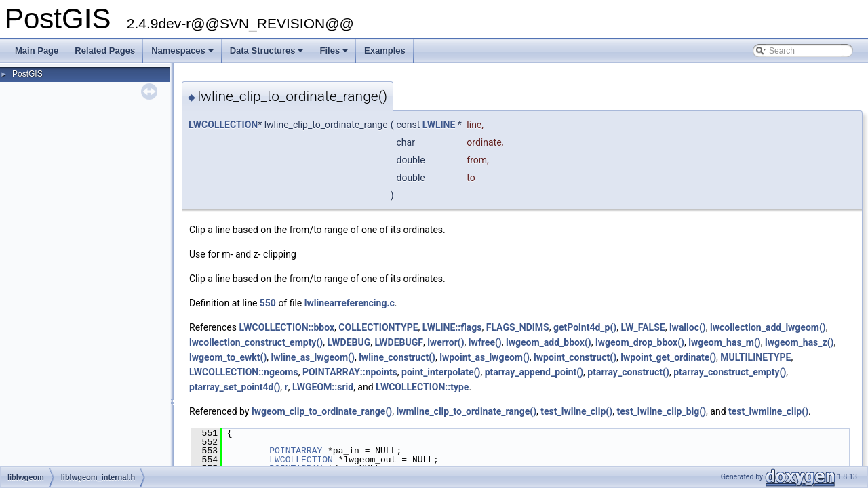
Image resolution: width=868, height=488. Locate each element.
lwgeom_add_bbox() (549, 342)
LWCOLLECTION (223, 125)
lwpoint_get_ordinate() (668, 357)
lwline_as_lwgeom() (313, 357)
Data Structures (268, 54)
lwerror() (446, 342)
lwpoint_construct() (575, 357)
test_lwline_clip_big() (661, 411)
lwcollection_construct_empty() (256, 342)
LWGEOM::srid (323, 387)
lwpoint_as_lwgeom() (485, 357)
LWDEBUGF (398, 342)
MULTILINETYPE (755, 357)
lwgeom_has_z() (800, 342)
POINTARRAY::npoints (350, 372)
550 (268, 303)
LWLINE (439, 125)
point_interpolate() (441, 372)
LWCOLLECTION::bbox (287, 327)
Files (335, 54)
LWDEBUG (349, 342)
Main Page (37, 50)
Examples (385, 50)
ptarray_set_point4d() (235, 387)
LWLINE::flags (452, 327)
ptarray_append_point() (534, 372)
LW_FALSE (643, 327)
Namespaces (183, 54)
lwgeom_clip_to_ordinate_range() (322, 411)
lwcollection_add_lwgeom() (768, 327)
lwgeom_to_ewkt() (228, 357)
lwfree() (485, 342)
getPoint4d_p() (585, 327)
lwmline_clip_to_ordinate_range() (466, 411)
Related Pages (105, 50)
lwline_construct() (397, 357)
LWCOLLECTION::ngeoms (244, 372)
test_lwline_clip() (576, 411)
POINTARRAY (296, 451)
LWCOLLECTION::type (422, 387)
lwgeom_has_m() (725, 342)
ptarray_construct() (628, 372)
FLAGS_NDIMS (518, 327)
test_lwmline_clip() (768, 411)
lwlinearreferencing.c (350, 303)
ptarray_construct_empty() (730, 372)
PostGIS (27, 74)
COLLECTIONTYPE (378, 327)
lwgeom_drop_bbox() (640, 342)
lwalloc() (688, 327)
